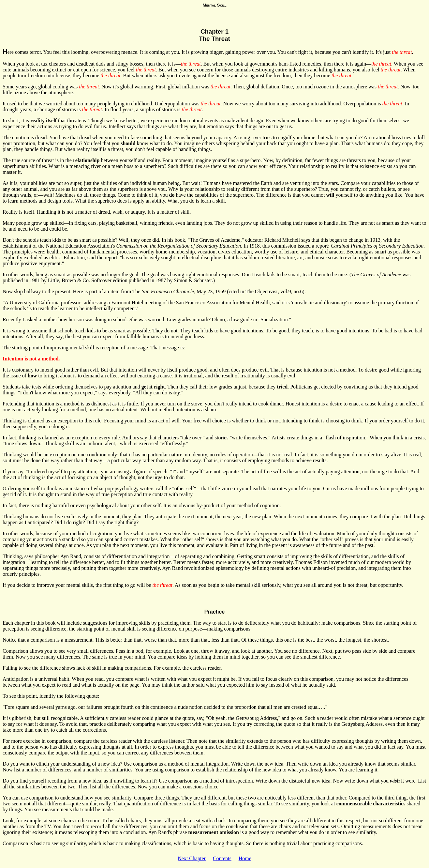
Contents (222, 858)
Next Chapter (192, 858)
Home (245, 858)
